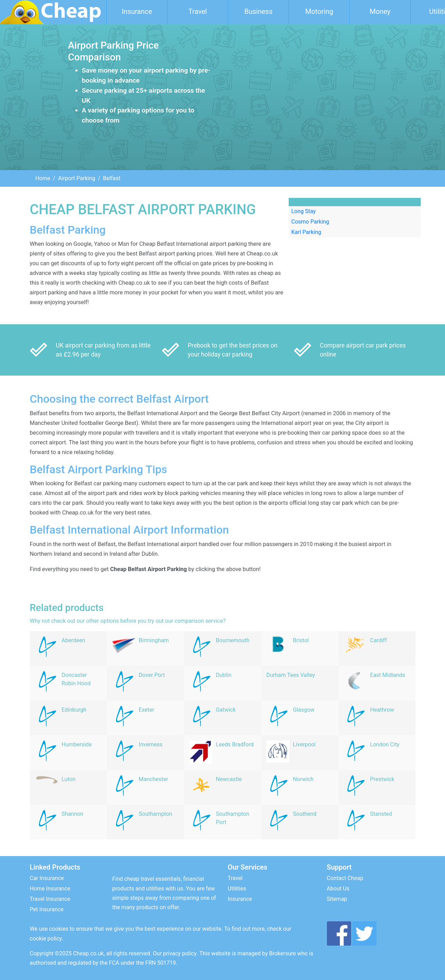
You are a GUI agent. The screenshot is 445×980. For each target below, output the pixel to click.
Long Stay (304, 211)
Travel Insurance (50, 899)
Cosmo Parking (310, 222)
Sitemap (337, 899)
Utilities (237, 889)
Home (43, 178)
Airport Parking (77, 178)
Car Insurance (47, 878)
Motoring (319, 11)
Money (380, 11)
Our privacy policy (175, 953)
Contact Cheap (345, 878)
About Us (338, 889)
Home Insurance (50, 889)
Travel (197, 11)
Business (259, 11)
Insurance (137, 11)
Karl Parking (306, 232)
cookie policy (46, 939)
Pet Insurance (47, 909)
